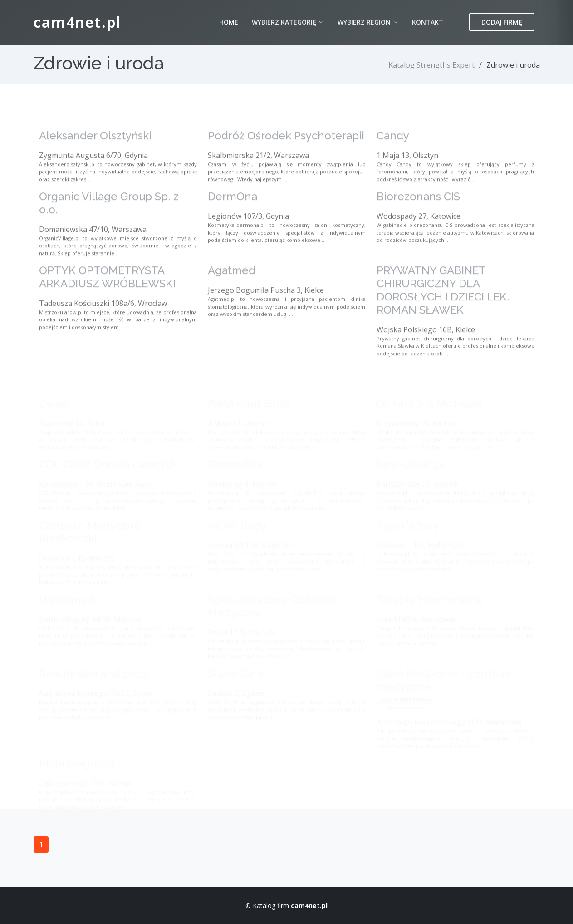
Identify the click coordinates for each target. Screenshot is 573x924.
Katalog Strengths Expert (431, 65)
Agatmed (232, 294)
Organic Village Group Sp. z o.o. (109, 226)
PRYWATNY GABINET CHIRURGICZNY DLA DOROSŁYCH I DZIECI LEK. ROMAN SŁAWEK (443, 313)
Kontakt (428, 22)
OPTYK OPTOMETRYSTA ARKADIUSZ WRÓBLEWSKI (107, 300)
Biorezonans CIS (418, 220)
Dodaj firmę (502, 22)
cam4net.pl (77, 22)
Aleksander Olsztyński (95, 159)
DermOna (233, 220)
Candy (393, 159)
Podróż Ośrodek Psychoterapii (286, 159)
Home (229, 22)
